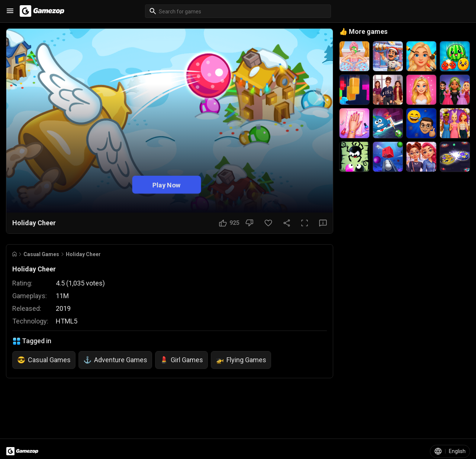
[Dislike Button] (249, 223)
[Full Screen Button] (305, 223)
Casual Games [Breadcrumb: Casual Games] (41, 254)
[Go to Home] (15, 254)
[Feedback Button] (323, 223)
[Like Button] (229, 223)
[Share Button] (287, 223)
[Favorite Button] (268, 223)
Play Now (167, 184)
